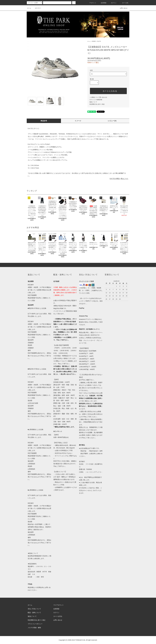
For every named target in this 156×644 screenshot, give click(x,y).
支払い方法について (34, 609)
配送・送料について (34, 613)
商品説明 (44, 121)
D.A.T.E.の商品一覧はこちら (119, 179)
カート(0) (124, 3)
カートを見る (58, 616)
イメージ (78, 121)
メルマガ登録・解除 (34, 628)
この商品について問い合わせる (98, 97)
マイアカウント (59, 605)
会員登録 (102, 3)
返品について (93, 102)
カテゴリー (37, 8)
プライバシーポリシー (35, 624)
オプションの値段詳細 (96, 100)
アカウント (92, 3)
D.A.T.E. (99, 41)
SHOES (94, 41)
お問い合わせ (122, 8)
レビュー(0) (112, 121)
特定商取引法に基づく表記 (97, 104)
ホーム (29, 8)
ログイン (112, 3)
